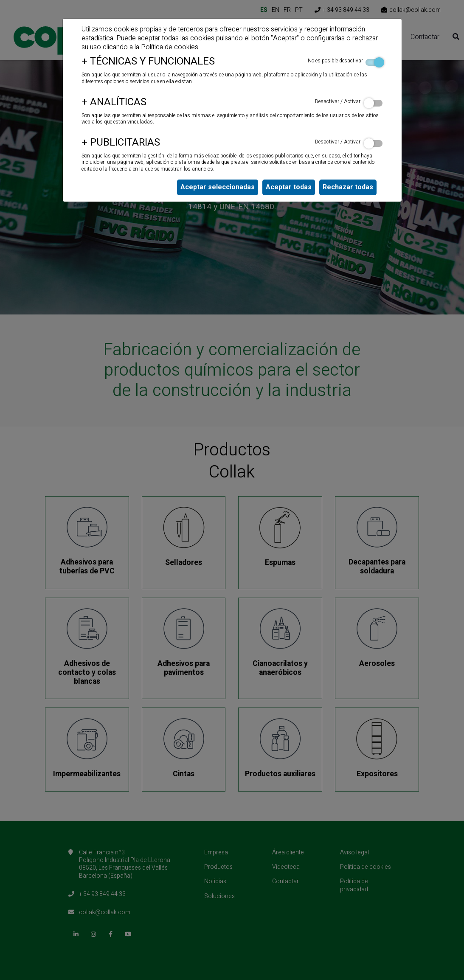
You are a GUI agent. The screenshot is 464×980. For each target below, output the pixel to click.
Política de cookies (170, 47)
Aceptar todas (289, 187)
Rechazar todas (348, 187)
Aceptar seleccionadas (218, 187)
